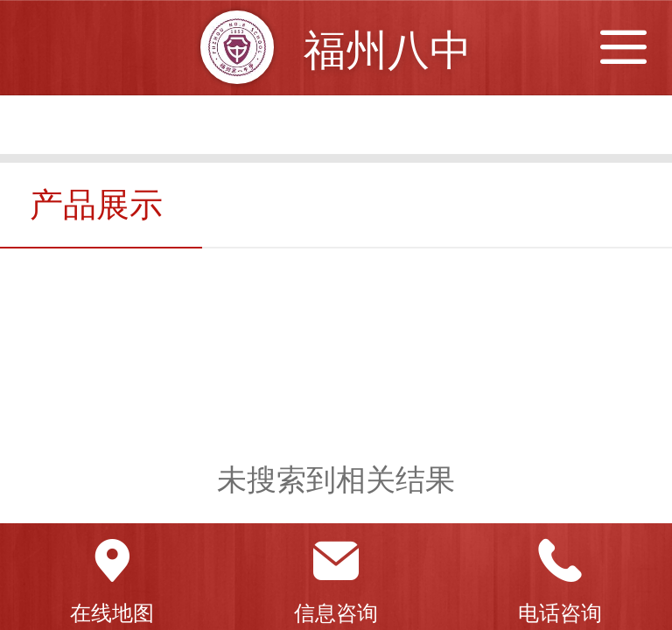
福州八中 (388, 50)
